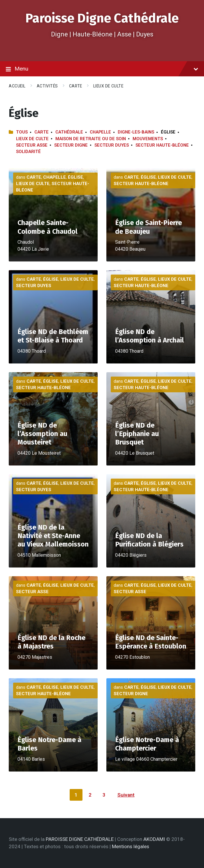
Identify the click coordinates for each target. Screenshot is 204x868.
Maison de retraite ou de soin (91, 139)
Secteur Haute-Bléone (162, 145)
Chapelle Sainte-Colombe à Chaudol (48, 227)
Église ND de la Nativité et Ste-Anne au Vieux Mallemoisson (53, 536)
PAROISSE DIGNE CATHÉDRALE (80, 839)
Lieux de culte (108, 86)
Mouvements (148, 139)
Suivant (126, 795)
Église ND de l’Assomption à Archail (150, 336)
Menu (102, 69)
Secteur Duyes (112, 145)
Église (75, 177)
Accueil (17, 86)
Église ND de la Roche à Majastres (51, 642)
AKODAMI (154, 839)
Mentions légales (131, 846)
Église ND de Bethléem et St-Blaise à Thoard (53, 336)
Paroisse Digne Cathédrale (102, 18)
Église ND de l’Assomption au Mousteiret (42, 434)
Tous (22, 132)
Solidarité (28, 152)
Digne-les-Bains (136, 132)
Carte (76, 86)
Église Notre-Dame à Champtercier (147, 744)
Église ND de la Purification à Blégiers (149, 540)
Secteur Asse (32, 145)
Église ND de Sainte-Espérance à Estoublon (151, 642)
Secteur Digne (71, 145)
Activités (47, 86)
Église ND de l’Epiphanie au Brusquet (137, 434)
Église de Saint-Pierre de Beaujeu (148, 227)
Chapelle (100, 132)
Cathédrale (69, 132)
